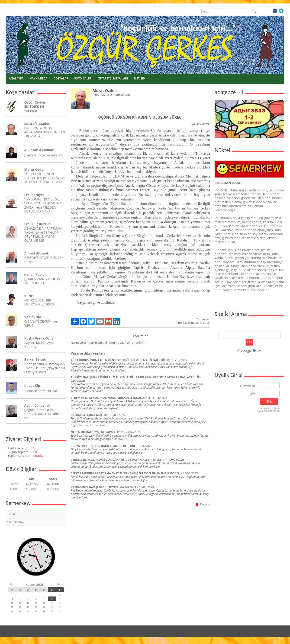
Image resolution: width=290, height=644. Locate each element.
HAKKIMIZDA (39, 78)
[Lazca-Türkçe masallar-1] (44, 155)
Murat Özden (35, 170)
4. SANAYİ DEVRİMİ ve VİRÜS (41, 323)
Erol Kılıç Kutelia (38, 224)
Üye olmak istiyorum (268, 411)
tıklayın (141, 343)
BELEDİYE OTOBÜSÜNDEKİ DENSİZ (44, 260)
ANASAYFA (16, 78)
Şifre (253, 394)
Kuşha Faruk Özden (40, 338)
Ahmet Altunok (37, 253)
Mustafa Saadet (37, 124)
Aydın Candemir (37, 405)
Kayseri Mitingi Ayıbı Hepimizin (39, 345)
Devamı (203, 504)
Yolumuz (31, 111)
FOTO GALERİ (83, 78)
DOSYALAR (61, 78)
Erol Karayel (34, 195)
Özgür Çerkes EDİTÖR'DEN (35, 104)
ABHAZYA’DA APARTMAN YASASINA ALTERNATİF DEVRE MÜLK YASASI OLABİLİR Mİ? (43, 234)
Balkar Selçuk (35, 359)
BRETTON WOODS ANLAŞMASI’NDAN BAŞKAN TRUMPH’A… (45, 132)
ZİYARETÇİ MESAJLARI (113, 78)
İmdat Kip (32, 385)
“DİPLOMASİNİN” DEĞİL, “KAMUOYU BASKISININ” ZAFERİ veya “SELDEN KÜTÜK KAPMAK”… (43, 205)
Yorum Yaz (203, 319)
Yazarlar (205, 323)
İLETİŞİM (140, 78)
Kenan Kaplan (36, 274)
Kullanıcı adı (248, 386)
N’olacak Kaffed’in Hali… (42, 391)
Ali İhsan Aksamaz (39, 150)
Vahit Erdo (33, 317)
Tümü (13, 514)
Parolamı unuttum (270, 408)
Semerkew (16, 522)
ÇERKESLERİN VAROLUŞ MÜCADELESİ (42, 281)
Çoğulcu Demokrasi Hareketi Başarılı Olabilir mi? (43, 414)
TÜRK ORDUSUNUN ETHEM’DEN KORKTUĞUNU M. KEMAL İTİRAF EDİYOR (45, 178)
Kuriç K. (31, 296)
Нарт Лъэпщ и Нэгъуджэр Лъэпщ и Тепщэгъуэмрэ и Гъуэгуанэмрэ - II (45, 368)
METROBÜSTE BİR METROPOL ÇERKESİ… (41, 302)
